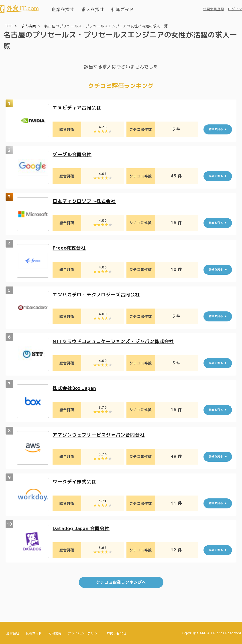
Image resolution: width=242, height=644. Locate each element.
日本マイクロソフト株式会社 (85, 201)
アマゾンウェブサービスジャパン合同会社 (101, 434)
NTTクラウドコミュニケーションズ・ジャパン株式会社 (116, 341)
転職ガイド (123, 9)
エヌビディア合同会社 (78, 107)
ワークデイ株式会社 (75, 481)
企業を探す (63, 9)
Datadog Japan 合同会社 (83, 528)
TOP (9, 26)
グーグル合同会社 (73, 154)
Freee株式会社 (70, 247)
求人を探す (93, 9)
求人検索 (29, 26)
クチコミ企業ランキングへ (121, 582)
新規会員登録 (214, 9)
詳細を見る (216, 129)
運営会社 (13, 632)
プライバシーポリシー (84, 632)
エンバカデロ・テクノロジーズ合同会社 (98, 294)
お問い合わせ (117, 632)
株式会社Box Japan (76, 388)
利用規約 (55, 632)
